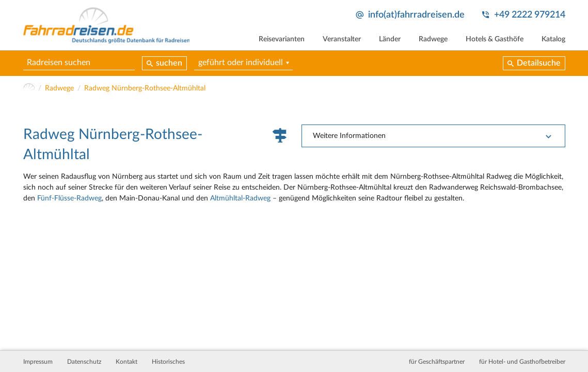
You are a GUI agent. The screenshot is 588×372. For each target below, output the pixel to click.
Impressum (38, 362)
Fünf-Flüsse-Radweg (69, 198)
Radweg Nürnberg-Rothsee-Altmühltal (145, 88)
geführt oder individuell (241, 63)
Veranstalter (342, 39)
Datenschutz (84, 362)
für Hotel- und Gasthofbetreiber (522, 362)
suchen (169, 63)
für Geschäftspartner (437, 362)
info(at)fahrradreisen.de (416, 15)
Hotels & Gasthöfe (495, 39)
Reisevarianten (282, 39)
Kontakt (126, 362)
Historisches (168, 362)
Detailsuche (539, 63)
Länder (390, 39)
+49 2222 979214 (530, 15)
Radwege (433, 39)
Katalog (553, 39)
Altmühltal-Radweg (240, 198)
